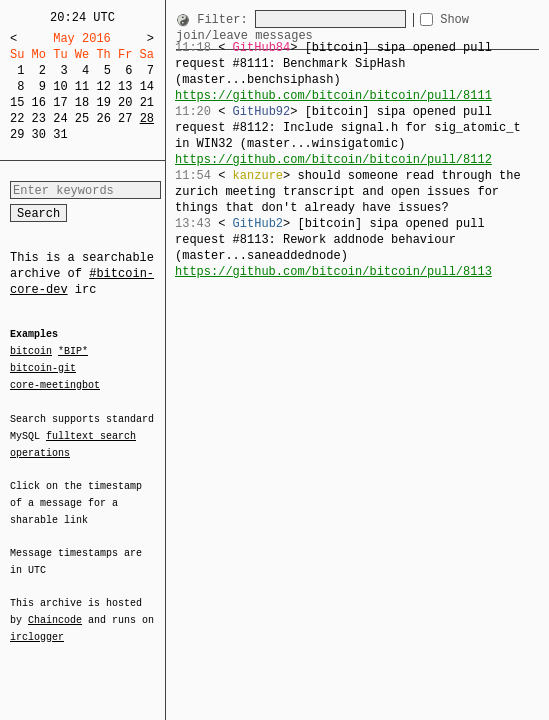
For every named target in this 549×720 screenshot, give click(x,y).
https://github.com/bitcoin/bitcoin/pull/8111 (333, 95)
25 (82, 118)
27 (125, 118)
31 (60, 134)
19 (103, 102)
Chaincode (55, 608)
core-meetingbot (55, 384)
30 (39, 134)
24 (60, 118)
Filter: (226, 19)
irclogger (37, 624)
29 (17, 134)
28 (147, 118)
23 (39, 118)
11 (82, 86)
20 (125, 102)
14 (147, 86)
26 (103, 118)
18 (82, 102)
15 (17, 102)
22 (17, 118)
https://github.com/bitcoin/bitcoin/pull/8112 (333, 159)
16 (39, 102)
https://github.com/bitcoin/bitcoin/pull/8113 (333, 271)
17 (60, 102)
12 (103, 86)
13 (125, 86)
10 (60, 86)
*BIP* (73, 352)
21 (147, 102)
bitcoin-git (43, 368)
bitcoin (31, 352)
